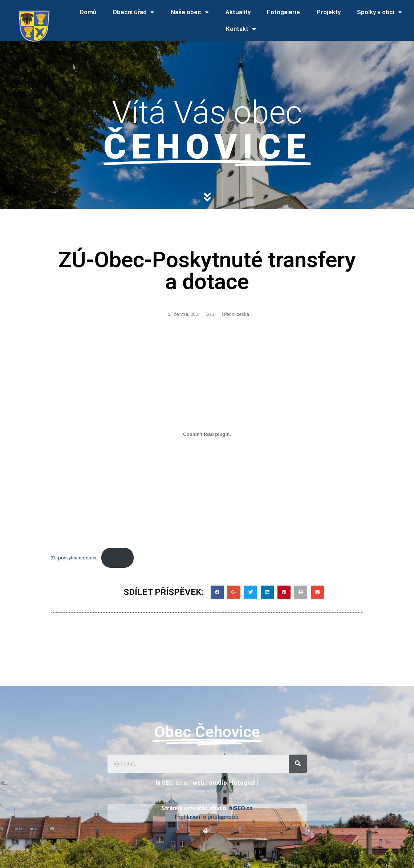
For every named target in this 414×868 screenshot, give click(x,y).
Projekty (329, 12)
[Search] (298, 764)
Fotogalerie (283, 12)
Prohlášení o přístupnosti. (207, 817)
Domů (88, 12)
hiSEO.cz (241, 808)
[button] (207, 831)
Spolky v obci (379, 12)
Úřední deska (236, 314)
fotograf (243, 783)
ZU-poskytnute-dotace (74, 558)
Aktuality (238, 12)
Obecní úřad (133, 12)
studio (218, 783)
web (199, 783)
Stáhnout (117, 558)
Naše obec (190, 12)
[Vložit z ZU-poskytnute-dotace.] (207, 434)
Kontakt (241, 29)
